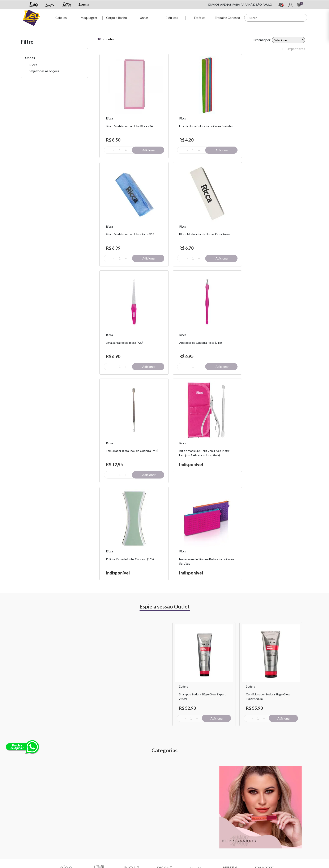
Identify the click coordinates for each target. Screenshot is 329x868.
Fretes (74, 821)
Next (308, 534)
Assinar (257, 763)
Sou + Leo (174, 816)
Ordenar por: (262, 40)
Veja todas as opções (44, 71)
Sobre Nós (76, 810)
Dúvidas (124, 816)
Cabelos (60, 17)
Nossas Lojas (225, 821)
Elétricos (172, 17)
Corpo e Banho (116, 17)
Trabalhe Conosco (227, 17)
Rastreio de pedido (131, 827)
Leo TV (172, 827)
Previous (168, 534)
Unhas (144, 17)
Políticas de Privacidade (232, 816)
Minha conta (127, 810)
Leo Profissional (178, 832)
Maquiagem (88, 17)
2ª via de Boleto (129, 821)
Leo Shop (174, 821)
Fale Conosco (225, 810)
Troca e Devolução (82, 816)
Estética (199, 17)
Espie (171, 810)
